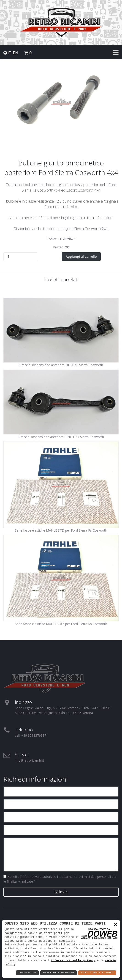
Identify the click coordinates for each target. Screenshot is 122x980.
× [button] (115, 925)
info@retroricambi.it (30, 760)
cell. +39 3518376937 (31, 735)
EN (16, 53)
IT (9, 53)
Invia (61, 892)
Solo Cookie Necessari (58, 973)
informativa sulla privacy (73, 960)
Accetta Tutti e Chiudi (97, 973)
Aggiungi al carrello (81, 256)
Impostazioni (27, 973)
